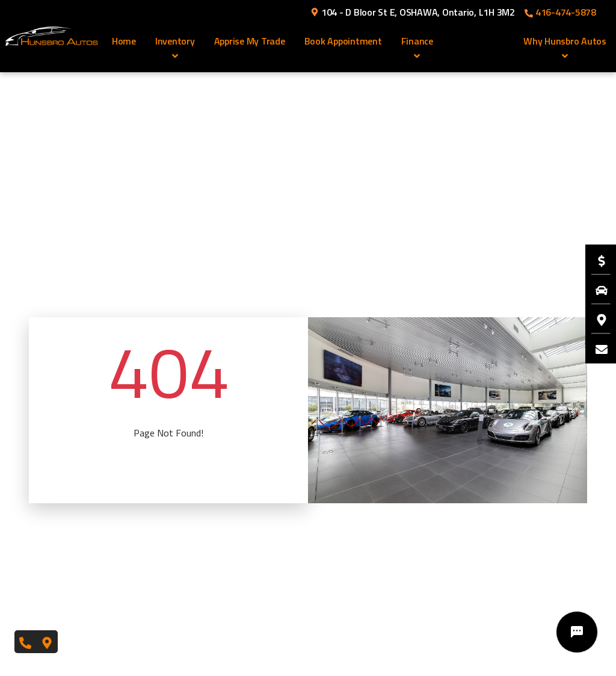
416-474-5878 (560, 12)
